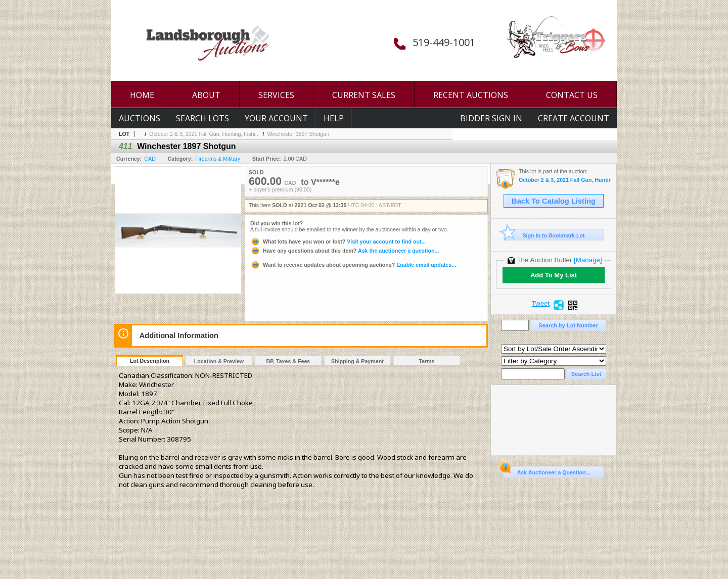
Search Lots (202, 118)
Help (334, 118)
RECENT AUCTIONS (471, 95)
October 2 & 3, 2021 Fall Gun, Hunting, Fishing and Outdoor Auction (565, 180)
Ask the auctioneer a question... (345, 251)
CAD (150, 159)
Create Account (574, 118)
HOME (142, 95)
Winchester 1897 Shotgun (298, 134)
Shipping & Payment (357, 361)
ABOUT (206, 95)
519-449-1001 (444, 42)
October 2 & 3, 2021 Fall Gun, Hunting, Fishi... (204, 134)
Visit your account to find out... (338, 242)
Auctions (140, 118)
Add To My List (554, 275)
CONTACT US (572, 95)
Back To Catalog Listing (554, 201)
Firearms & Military (218, 159)
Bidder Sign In (491, 118)
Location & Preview (219, 361)
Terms (426, 361)
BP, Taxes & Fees (288, 361)
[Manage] (588, 260)
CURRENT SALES (364, 95)
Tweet (541, 304)
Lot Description (150, 361)
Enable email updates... (353, 265)
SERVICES (276, 95)
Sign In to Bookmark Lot (544, 235)
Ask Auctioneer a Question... (547, 471)
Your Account (276, 118)
